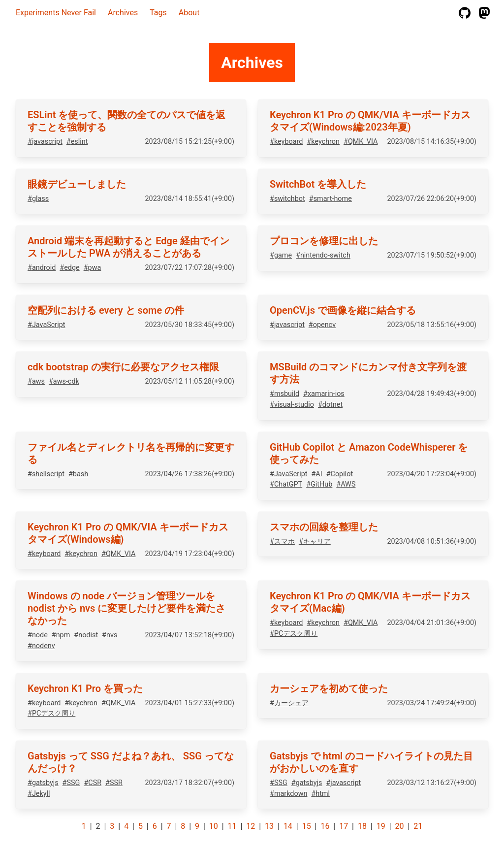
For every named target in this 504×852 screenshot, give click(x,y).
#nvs (110, 635)
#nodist (86, 635)
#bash (78, 474)
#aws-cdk (64, 381)
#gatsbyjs (43, 783)
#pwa (93, 268)
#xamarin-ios (324, 394)
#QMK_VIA (361, 142)
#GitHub (319, 484)
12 (251, 826)
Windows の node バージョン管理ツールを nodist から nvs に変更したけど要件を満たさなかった (126, 608)
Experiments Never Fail (56, 13)
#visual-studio (292, 405)
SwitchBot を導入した (318, 184)
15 (307, 826)
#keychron (323, 142)
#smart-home (331, 199)
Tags (158, 13)
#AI (316, 474)
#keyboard (286, 142)
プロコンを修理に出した (324, 241)
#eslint (77, 142)
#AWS (346, 484)
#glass (38, 199)
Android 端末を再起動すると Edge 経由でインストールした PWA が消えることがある (128, 247)
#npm (61, 635)
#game (281, 255)
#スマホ (282, 541)
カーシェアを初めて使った (329, 688)
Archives (123, 13)
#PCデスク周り (294, 634)
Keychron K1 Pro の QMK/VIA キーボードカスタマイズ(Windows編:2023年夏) (370, 121)
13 (269, 826)
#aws (36, 381)
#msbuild (284, 394)
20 (399, 826)
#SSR (114, 783)
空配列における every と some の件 (106, 310)
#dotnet (330, 405)
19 (381, 826)
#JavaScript (46, 325)
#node (38, 635)
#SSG (71, 783)
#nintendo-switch (323, 255)
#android (42, 268)
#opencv (322, 325)
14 (288, 826)
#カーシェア (289, 703)
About (189, 13)
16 (325, 826)
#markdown (288, 794)
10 (214, 826)
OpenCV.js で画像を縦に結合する (343, 310)
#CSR (93, 783)
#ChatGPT (286, 484)
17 (344, 826)
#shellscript (46, 474)
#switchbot (287, 199)
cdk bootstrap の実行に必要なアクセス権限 (123, 367)
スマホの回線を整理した (324, 527)
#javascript (45, 142)
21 (418, 826)
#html (320, 794)
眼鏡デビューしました (77, 184)
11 (232, 826)
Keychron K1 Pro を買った (85, 688)
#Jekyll (39, 794)
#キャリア (315, 541)
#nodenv (41, 646)
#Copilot (340, 474)
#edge (69, 268)
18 (362, 826)
